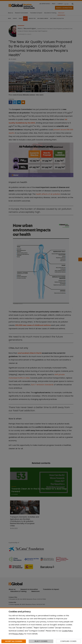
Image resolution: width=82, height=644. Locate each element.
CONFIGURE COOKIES (68, 641)
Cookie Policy (67, 631)
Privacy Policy (18, 634)
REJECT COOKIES (41, 641)
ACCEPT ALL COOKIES (14, 641)
